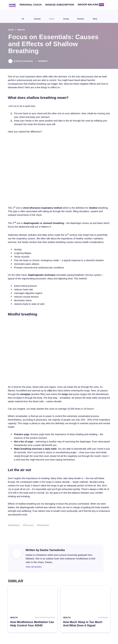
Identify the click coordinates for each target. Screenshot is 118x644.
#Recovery (28, 525)
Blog (11, 30)
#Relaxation (43, 525)
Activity (66, 16)
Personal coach (31, 5)
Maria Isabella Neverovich (45, 617)
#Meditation (14, 525)
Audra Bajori (103, 617)
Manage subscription (60, 5)
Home (12, 5)
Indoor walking (91, 5)
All (23, 16)
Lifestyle (37, 16)
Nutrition (81, 16)
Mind (95, 16)
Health (52, 16)
